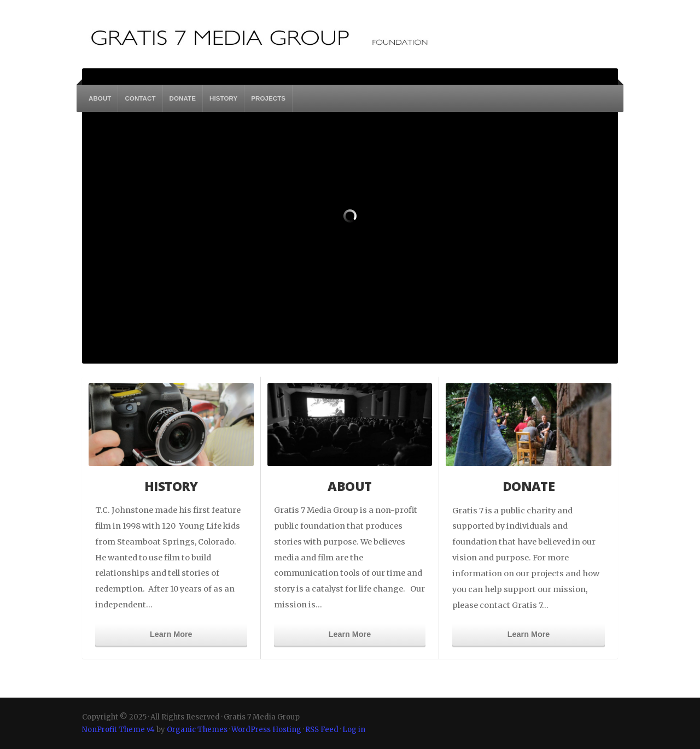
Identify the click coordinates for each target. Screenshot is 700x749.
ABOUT (100, 98)
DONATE (183, 98)
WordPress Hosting (266, 730)
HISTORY (223, 98)
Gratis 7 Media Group (280, 35)
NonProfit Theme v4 (118, 730)
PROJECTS (268, 98)
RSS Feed (322, 730)
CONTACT (140, 98)
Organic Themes (197, 730)
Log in (354, 730)
